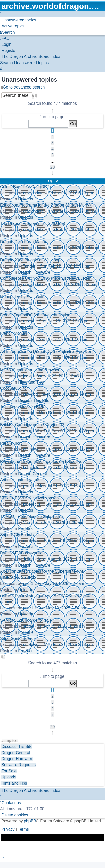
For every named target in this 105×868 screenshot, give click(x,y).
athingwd (31, 449)
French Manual (14, 333)
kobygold (31, 468)
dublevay (31, 541)
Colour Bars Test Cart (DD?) (25, 187)
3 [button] (52, 143)
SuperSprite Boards (18, 638)
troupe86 (31, 431)
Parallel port (11, 443)
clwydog (31, 394)
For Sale (26, 529)
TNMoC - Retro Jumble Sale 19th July (34, 516)
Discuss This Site (34, 400)
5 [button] (52, 155)
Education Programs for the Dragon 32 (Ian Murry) (45, 205)
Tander (29, 266)
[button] (53, 111)
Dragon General (33, 474)
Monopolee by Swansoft (22, 297)
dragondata (33, 193)
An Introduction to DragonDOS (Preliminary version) (47, 352)
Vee (27, 523)
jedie (27, 376)
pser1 (28, 486)
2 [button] (52, 137)
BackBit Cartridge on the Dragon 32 (32, 425)
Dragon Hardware (34, 272)
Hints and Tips (31, 382)
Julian (28, 559)
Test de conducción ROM (23, 407)
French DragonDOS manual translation (35, 315)
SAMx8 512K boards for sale (26, 620)
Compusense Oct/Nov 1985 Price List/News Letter (45, 278)
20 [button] (53, 167)
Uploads (26, 199)
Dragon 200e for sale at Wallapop (30, 260)
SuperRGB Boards (17, 535)
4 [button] (52, 149)
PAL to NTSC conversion (22, 553)
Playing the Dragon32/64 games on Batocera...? (43, 461)
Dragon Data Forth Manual (24, 242)
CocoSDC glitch (14, 388)
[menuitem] (18, 20)
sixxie (28, 626)
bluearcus (32, 504)
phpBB (30, 821)
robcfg (29, 321)
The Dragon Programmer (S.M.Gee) (33, 223)
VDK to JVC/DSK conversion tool (30, 498)
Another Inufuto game (20, 480)
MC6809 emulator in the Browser (30, 370)
